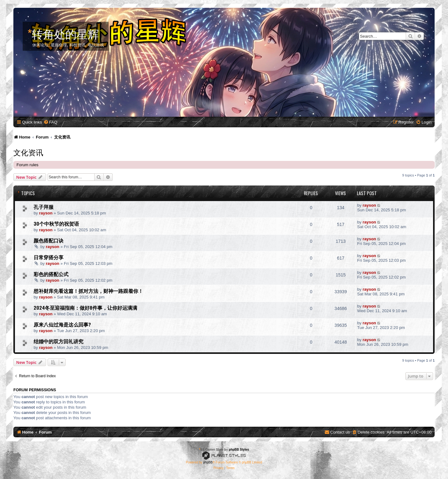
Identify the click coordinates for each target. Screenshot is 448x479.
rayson (46, 213)
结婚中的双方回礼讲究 (58, 341)
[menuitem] (50, 122)
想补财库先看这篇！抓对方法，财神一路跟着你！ (88, 291)
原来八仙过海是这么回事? (62, 324)
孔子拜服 (44, 207)
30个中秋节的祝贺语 (56, 223)
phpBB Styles (239, 450)
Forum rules (27, 165)
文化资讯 (28, 152)
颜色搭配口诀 (49, 240)
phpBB (208, 462)
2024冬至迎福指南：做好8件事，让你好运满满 (85, 308)
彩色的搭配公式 (51, 274)
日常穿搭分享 (49, 257)
